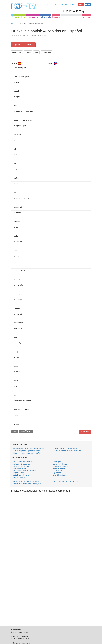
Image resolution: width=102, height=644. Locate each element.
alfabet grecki (57, 462)
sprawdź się (47, 52)
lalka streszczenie (59, 468)
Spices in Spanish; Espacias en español (27, 451)
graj (36, 52)
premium (86, 17)
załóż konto (65, 5)
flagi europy (57, 473)
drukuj (28, 52)
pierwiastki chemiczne (60, 466)
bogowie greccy (19, 473)
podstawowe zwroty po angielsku (25, 471)
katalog (56, 17)
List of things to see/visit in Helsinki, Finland (28, 484)
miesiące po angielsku (21, 466)
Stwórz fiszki (85, 432)
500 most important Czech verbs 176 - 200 (67, 482)
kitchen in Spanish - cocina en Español (27, 453)
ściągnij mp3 (17, 52)
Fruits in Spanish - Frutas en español (65, 449)
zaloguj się (73, 5)
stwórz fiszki (20, 17)
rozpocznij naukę (23, 45)
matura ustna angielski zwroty (24, 462)
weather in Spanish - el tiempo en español (67, 451)
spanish (30, 432)
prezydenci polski (19, 477)
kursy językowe (33, 17)
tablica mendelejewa (60, 464)
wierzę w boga (58, 471)
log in (81, 5)
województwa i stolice (60, 475)
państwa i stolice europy (22, 464)
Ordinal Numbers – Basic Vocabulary (26, 482)
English (15, 432)
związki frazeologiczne (21, 475)
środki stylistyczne (20, 468)
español (22, 432)
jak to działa (46, 17)
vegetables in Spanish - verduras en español (29, 449)
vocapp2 (43, 36)
